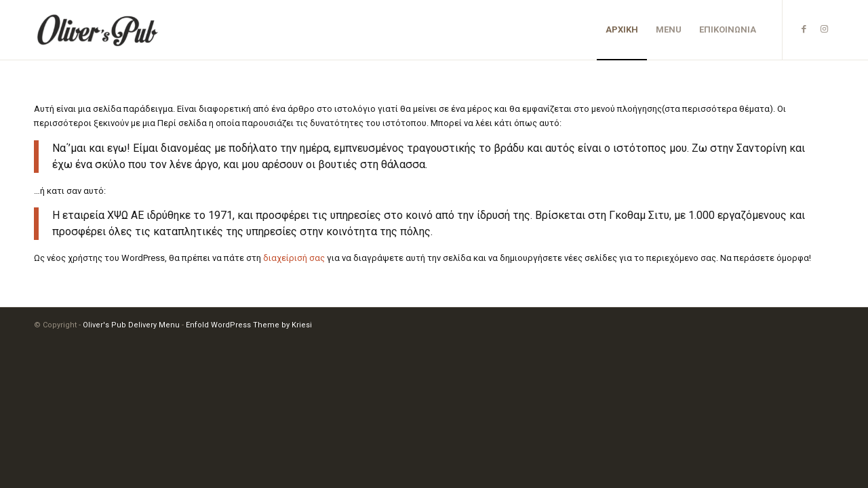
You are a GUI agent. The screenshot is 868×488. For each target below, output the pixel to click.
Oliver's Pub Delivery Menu (131, 325)
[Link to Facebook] (804, 29)
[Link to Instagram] (824, 29)
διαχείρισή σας (294, 258)
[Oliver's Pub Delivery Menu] (99, 30)
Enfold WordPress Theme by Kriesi (249, 325)
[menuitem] (622, 30)
